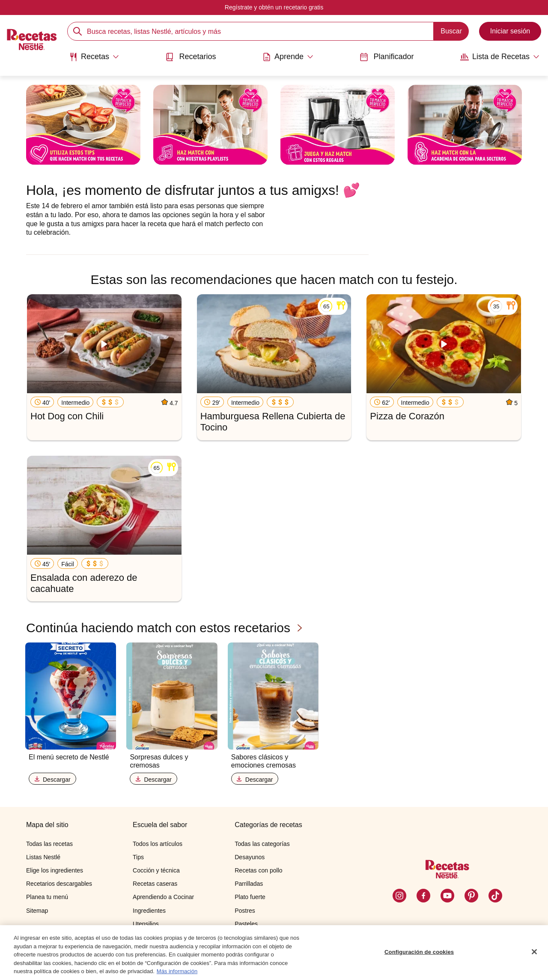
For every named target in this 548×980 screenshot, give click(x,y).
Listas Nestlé (43, 857)
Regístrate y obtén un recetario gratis (274, 7)
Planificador (387, 57)
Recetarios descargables (59, 884)
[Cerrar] (534, 954)
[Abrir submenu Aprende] (288, 57)
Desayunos (250, 857)
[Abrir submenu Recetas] (94, 57)
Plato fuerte (250, 897)
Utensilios (146, 924)
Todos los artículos (158, 844)
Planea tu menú (47, 897)
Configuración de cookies (419, 954)
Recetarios (191, 57)
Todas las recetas (49, 844)
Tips (138, 857)
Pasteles (246, 924)
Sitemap (37, 911)
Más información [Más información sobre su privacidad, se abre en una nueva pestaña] (177, 974)
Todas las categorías (262, 844)
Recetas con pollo (258, 870)
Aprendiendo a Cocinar (163, 897)
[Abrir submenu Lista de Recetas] (500, 57)
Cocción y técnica (156, 870)
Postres (245, 911)
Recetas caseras (155, 884)
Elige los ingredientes (55, 870)
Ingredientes (149, 911)
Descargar (52, 780)
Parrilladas (249, 884)
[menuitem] (94, 60)
